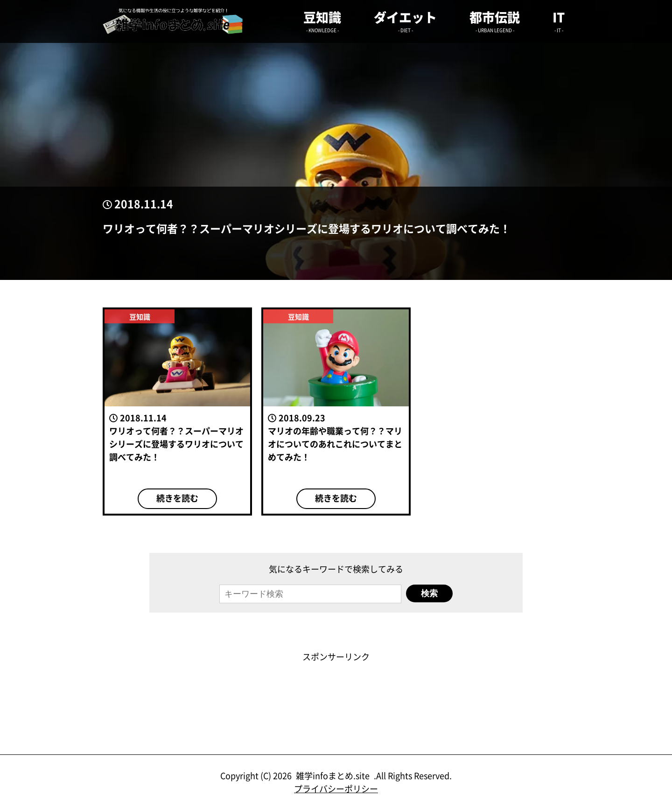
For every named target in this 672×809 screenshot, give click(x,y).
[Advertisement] (336, 684)
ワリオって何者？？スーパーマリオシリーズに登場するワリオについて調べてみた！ (307, 228)
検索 (429, 593)
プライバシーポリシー (336, 788)
